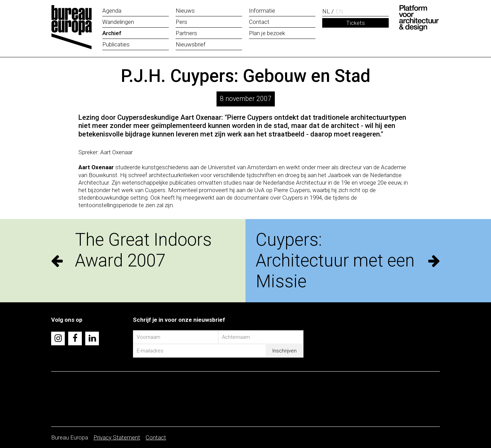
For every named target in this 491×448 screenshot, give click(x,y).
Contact (156, 437)
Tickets (355, 23)
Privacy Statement (117, 437)
